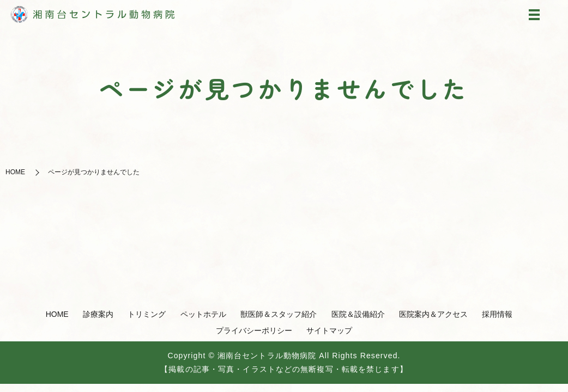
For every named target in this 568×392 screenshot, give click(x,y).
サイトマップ (329, 330)
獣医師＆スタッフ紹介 (279, 314)
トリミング (147, 314)
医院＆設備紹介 (358, 314)
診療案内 (98, 314)
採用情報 (497, 314)
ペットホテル (203, 314)
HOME (15, 172)
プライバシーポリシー (254, 330)
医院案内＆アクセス (433, 314)
